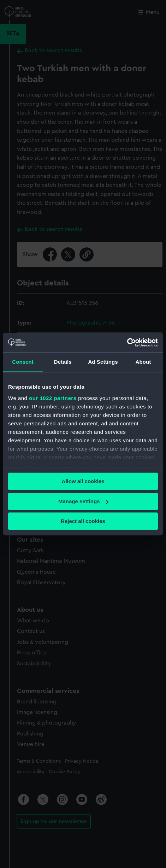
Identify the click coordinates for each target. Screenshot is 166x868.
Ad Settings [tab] (103, 362)
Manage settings (83, 501)
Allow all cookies (83, 481)
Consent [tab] (23, 362)
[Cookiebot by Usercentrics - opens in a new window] (127, 343)
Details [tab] (63, 362)
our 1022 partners (53, 398)
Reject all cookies (83, 521)
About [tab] (143, 362)
